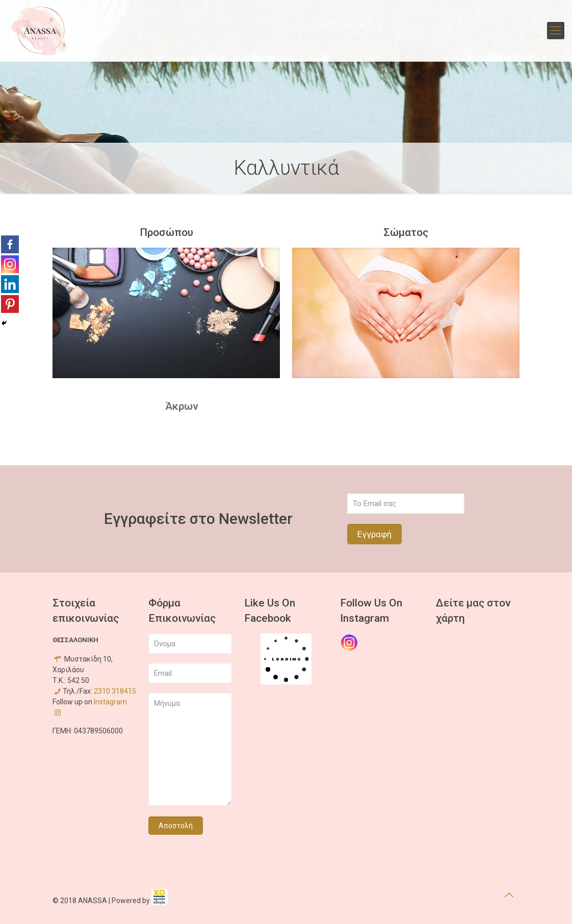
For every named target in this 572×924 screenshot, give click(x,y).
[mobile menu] (556, 31)
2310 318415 (115, 691)
